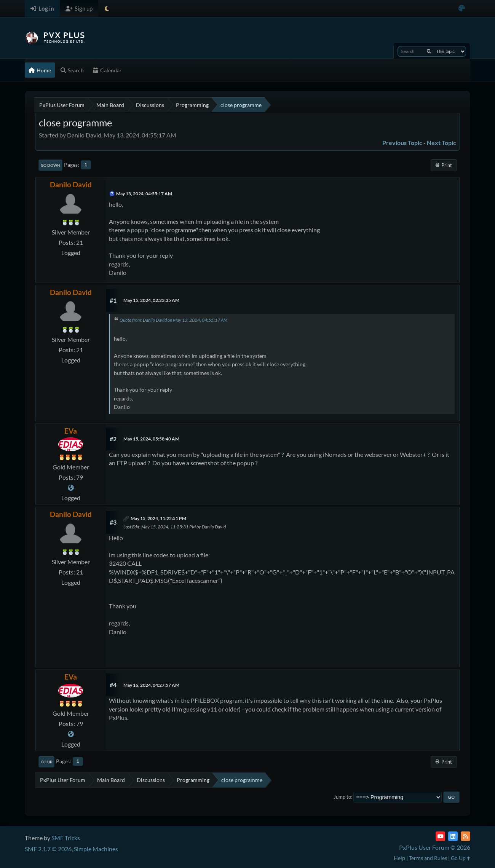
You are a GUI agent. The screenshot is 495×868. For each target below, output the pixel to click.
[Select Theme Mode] (107, 9)
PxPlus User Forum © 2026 (435, 847)
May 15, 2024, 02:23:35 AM (151, 300)
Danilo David (71, 184)
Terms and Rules (428, 858)
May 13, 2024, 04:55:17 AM (144, 194)
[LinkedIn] (453, 836)
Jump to (342, 797)
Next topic (442, 143)
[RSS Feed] (465, 836)
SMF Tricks (66, 838)
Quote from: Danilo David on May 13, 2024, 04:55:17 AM (173, 320)
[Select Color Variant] (462, 9)
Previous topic (402, 143)
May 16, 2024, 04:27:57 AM (151, 685)
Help (399, 858)
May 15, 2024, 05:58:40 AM (151, 439)
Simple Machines (96, 849)
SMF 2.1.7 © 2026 (48, 849)
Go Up (46, 762)
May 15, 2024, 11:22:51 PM (158, 518)
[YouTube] (440, 836)
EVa (71, 431)
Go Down (50, 165)
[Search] (429, 51)
